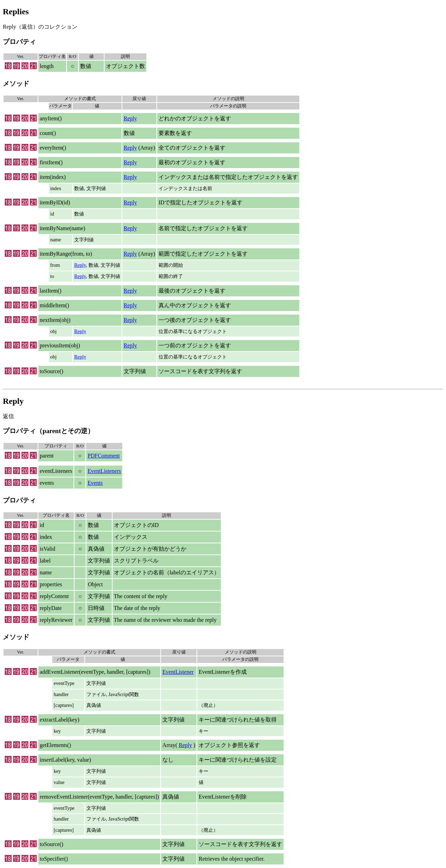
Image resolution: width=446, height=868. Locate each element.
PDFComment (103, 456)
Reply (130, 118)
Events (95, 483)
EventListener (178, 672)
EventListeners (104, 471)
